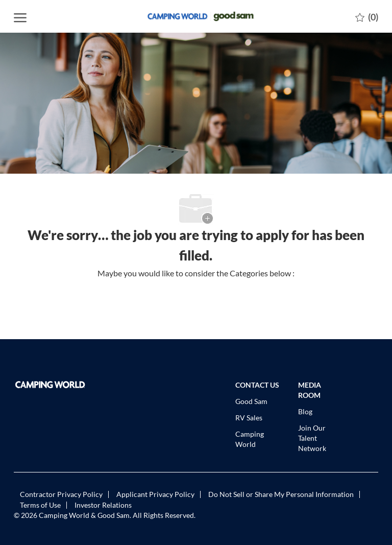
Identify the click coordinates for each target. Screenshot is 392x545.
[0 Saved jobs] (367, 16)
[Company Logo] (196, 16)
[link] (55, 385)
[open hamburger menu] (20, 16)
